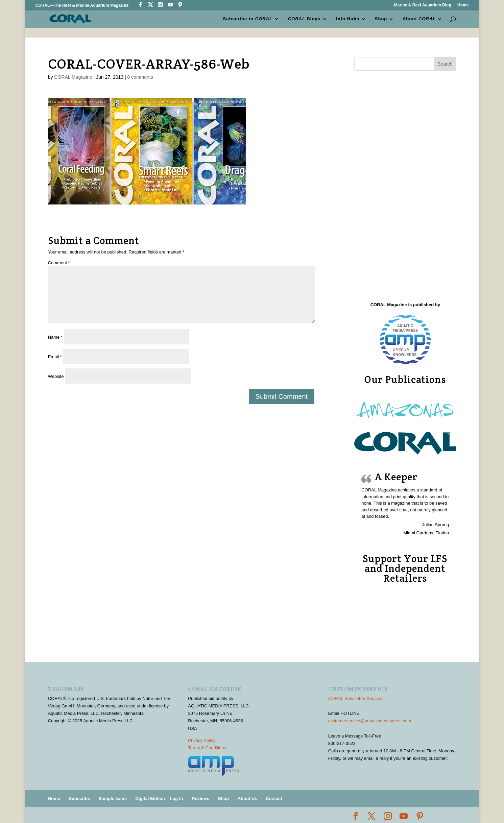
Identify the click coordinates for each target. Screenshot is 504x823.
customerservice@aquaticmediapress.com (370, 721)
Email (55, 357)
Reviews (200, 798)
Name (55, 337)
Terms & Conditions (207, 748)
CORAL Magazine (73, 77)
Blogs (304, 19)
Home (463, 5)
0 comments (140, 77)
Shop (381, 19)
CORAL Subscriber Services (356, 698)
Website (56, 376)
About (419, 19)
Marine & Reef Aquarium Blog (423, 5)
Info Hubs (348, 19)
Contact (274, 798)
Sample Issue (113, 798)
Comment (59, 263)
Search (445, 64)
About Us (247, 798)
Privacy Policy (202, 740)
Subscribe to (248, 19)
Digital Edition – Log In (159, 798)
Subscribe (79, 798)
